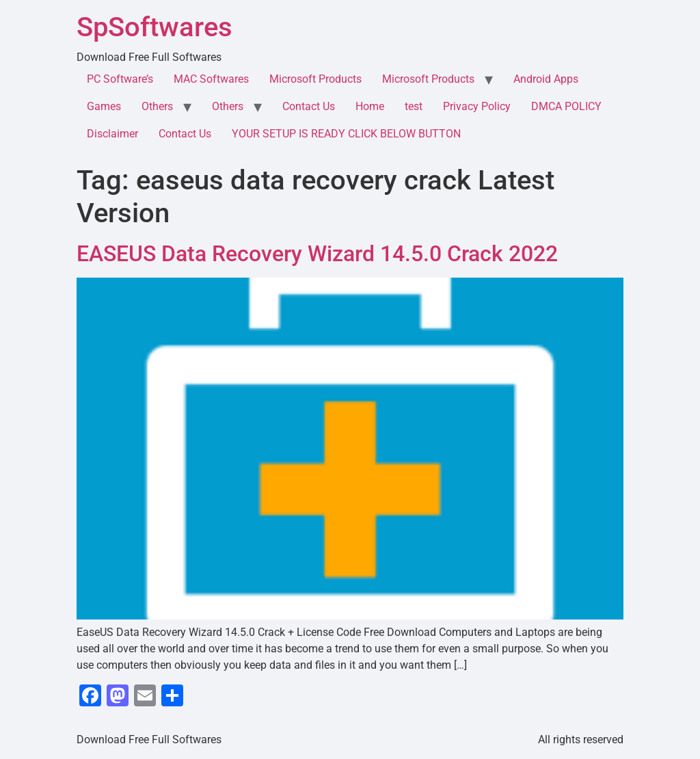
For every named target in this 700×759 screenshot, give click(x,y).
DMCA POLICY (566, 106)
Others (157, 106)
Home (370, 106)
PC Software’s (120, 79)
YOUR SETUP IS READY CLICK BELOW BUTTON (346, 134)
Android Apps (546, 79)
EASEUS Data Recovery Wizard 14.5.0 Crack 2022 (317, 254)
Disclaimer (112, 134)
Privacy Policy (477, 106)
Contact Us (309, 106)
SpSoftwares (154, 27)
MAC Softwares (211, 79)
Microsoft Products (315, 79)
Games (104, 106)
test (414, 106)
